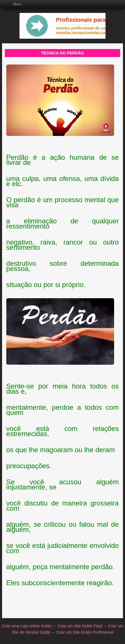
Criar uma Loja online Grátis (27, 626)
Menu (17, 4)
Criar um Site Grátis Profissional (85, 632)
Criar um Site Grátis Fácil (80, 626)
